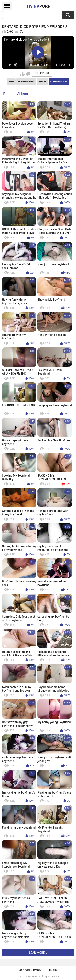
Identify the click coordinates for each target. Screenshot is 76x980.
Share (43, 82)
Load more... (38, 953)
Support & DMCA (29, 970)
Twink (39, 6)
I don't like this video (28, 74)
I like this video (23, 74)
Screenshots (26, 82)
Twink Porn (34, 977)
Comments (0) (59, 82)
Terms (53, 970)
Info (11, 82)
